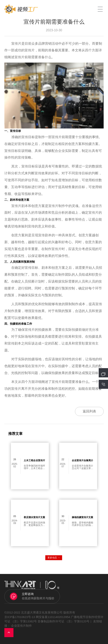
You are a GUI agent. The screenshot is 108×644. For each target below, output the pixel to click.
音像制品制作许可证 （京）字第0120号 (63, 621)
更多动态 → (54, 558)
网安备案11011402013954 (53, 617)
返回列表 (89, 411)
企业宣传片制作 (21, 626)
